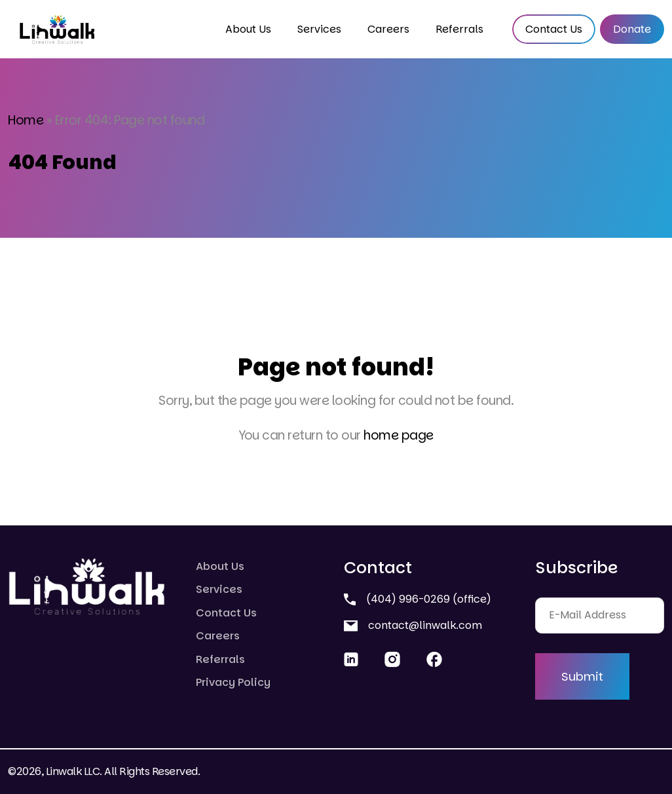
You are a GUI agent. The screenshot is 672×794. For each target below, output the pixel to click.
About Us (248, 29)
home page (399, 435)
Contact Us (554, 29)
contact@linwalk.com (413, 625)
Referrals (459, 29)
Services (319, 29)
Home (26, 120)
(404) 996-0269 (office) (418, 599)
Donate (632, 29)
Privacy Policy (233, 682)
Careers (388, 29)
